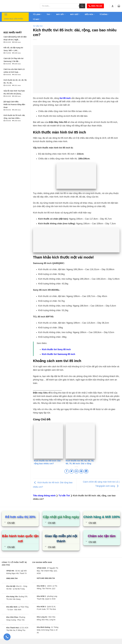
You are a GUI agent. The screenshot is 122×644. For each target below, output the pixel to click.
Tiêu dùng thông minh (44, 496)
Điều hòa (90, 14)
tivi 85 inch (65, 98)
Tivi (49, 14)
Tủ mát (37, 19)
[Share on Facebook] (67, 471)
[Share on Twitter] (72, 471)
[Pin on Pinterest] (81, 471)
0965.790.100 (95, 6)
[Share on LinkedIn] (86, 471)
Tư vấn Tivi (38, 26)
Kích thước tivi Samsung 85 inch (59, 354)
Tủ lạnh (37, 14)
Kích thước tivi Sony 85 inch (56, 349)
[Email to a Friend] (76, 471)
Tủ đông (104, 14)
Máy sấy (61, 14)
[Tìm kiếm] (82, 6)
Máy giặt (75, 14)
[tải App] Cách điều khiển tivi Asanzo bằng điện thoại (14, 104)
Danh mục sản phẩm (14, 16)
